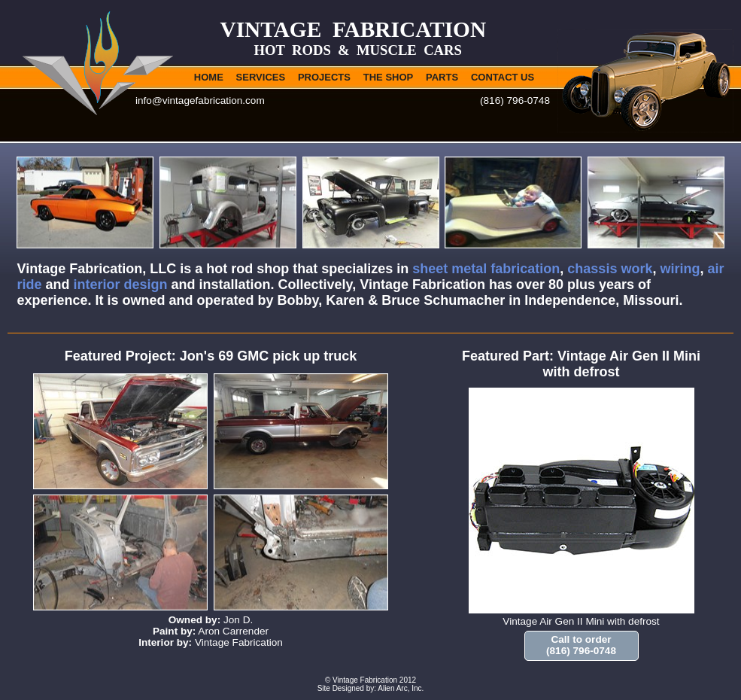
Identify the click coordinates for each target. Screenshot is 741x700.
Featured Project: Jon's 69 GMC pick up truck (211, 356)
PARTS (442, 77)
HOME (209, 77)
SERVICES (261, 77)
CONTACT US (503, 77)
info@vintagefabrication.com (200, 100)
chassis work (610, 269)
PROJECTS (324, 77)
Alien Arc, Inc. (401, 688)
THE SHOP (388, 77)
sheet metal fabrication (486, 269)
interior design (121, 285)
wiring (680, 269)
